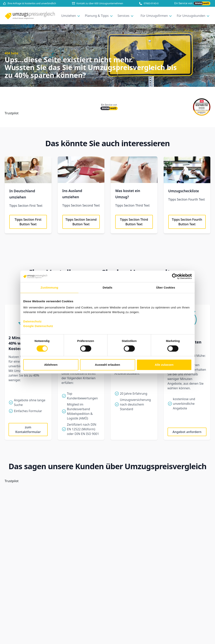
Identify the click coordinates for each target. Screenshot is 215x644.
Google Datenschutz (38, 326)
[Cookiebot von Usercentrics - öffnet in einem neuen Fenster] (175, 276)
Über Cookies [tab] (166, 287)
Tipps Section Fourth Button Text (187, 222)
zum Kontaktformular (28, 430)
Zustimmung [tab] (49, 287)
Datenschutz (32, 321)
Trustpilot (12, 113)
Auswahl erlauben (107, 365)
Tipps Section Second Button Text (81, 222)
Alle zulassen (164, 365)
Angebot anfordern (187, 432)
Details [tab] (107, 287)
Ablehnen (51, 365)
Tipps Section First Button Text (28, 222)
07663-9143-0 (149, 3)
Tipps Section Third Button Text (134, 222)
